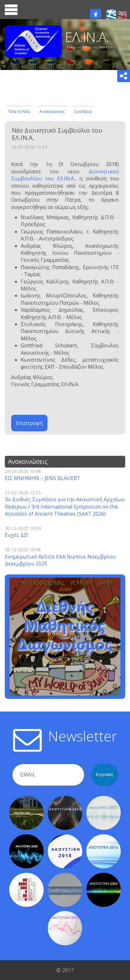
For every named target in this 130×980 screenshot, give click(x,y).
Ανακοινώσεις (52, 111)
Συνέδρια (83, 111)
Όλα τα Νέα (19, 111)
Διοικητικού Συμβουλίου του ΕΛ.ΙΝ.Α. (65, 175)
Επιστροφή (29, 423)
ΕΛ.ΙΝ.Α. (87, 37)
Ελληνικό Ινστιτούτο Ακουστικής (92, 47)
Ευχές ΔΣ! (16, 535)
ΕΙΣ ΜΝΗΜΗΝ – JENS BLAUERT (43, 478)
